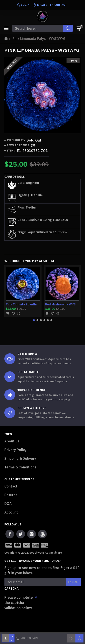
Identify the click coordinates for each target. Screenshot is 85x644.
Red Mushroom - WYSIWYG (62, 304)
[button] (34, 320)
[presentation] (35, 619)
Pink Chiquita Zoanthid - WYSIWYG (23, 304)
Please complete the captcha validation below (19, 603)
